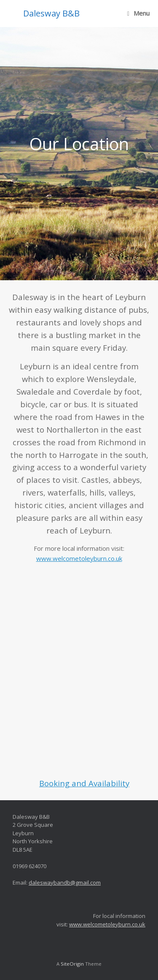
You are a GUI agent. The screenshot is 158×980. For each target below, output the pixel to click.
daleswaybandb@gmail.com (65, 883)
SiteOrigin (72, 964)
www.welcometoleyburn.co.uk (79, 558)
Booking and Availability (84, 783)
